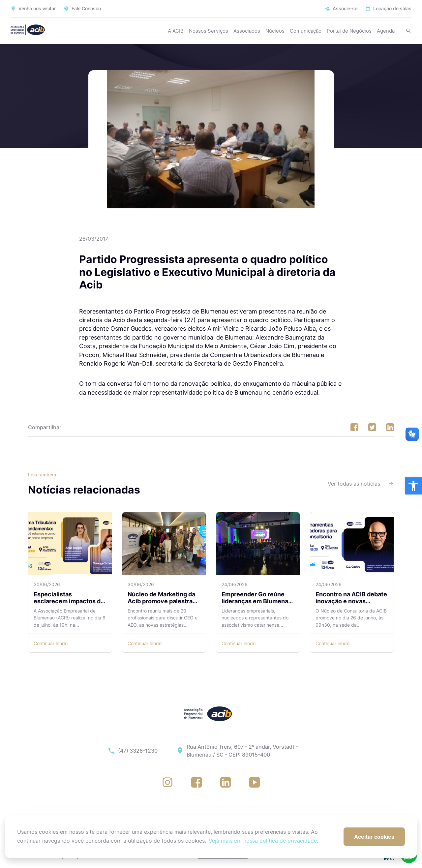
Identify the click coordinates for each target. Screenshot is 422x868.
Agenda (386, 31)
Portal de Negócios (349, 31)
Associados (247, 31)
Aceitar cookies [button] (374, 837)
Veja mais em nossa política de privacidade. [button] (263, 841)
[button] (413, 486)
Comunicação (306, 31)
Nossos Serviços (209, 31)
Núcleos (275, 31)
